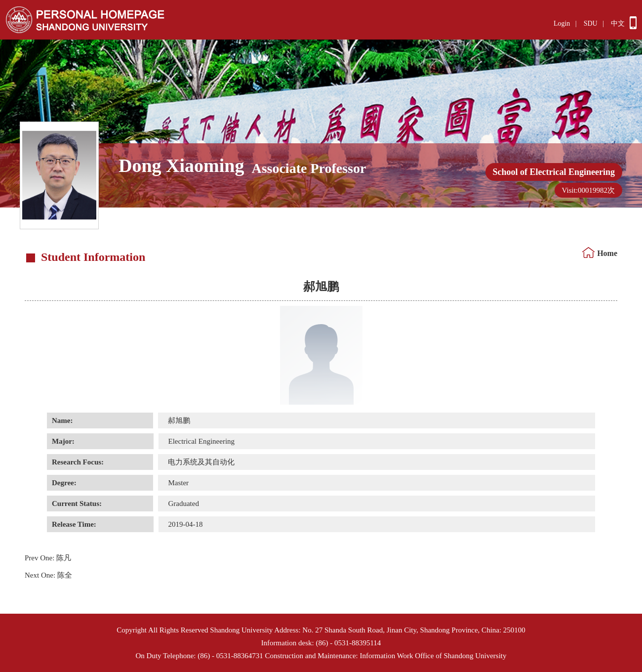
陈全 (48, 575)
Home (607, 253)
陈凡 (48, 558)
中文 (618, 23)
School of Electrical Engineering (554, 172)
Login (562, 23)
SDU (591, 23)
